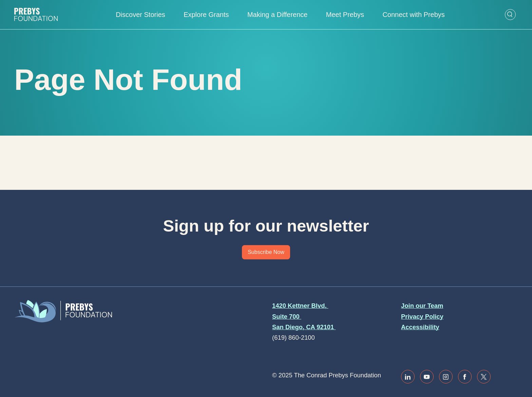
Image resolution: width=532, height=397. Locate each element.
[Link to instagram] (446, 377)
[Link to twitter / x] (484, 377)
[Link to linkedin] (408, 377)
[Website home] (36, 15)
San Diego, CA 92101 (304, 327)
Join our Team (422, 306)
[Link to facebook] (465, 377)
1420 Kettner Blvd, (300, 306)
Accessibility (420, 327)
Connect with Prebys (413, 15)
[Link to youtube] (427, 377)
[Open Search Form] (510, 15)
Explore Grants (206, 15)
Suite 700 (287, 316)
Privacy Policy (422, 316)
